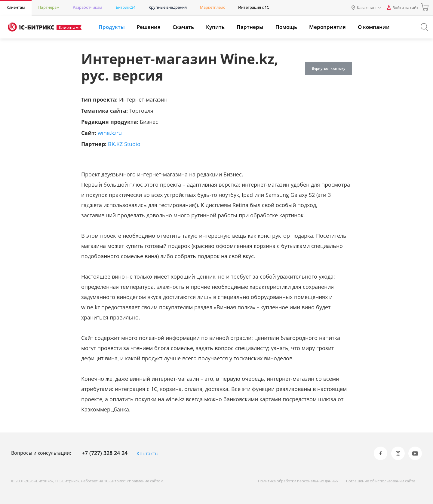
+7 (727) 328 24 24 (105, 453)
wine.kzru (110, 133)
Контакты (147, 454)
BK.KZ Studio (124, 144)
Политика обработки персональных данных (293, 481)
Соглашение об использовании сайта (378, 481)
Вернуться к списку (326, 68)
